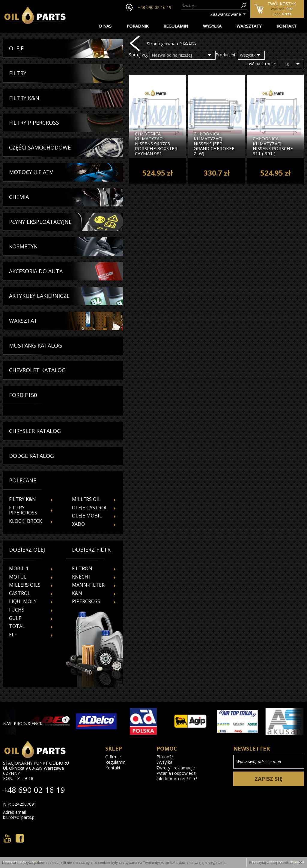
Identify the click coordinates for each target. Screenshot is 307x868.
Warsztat (23, 321)
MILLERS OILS (25, 585)
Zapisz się (268, 779)
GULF (15, 618)
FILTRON (82, 568)
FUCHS (17, 610)
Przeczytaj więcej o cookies (271, 862)
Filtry (18, 73)
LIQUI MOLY (23, 601)
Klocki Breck (25, 521)
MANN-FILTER (88, 585)
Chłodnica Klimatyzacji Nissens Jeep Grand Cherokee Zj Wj (214, 144)
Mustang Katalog (36, 346)
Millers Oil (86, 499)
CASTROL (20, 593)
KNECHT (82, 577)
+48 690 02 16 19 (155, 7)
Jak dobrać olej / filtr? (177, 779)
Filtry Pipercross (34, 123)
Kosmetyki (24, 247)
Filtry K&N (24, 98)
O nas (105, 26)
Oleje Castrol (90, 508)
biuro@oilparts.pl (19, 817)
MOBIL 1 (19, 568)
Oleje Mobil (87, 516)
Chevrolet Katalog (37, 370)
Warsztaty (249, 26)
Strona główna (161, 44)
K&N (77, 593)
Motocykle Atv (31, 172)
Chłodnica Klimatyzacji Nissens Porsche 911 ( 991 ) (273, 146)
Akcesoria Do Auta (36, 271)
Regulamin (176, 26)
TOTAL (17, 626)
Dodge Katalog (31, 456)
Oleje (16, 49)
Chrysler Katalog (35, 431)
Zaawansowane (226, 14)
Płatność (165, 757)
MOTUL (18, 577)
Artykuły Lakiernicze (39, 296)
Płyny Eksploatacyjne (40, 222)
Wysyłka (212, 26)
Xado (78, 524)
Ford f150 (23, 395)
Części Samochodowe (40, 148)
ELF (13, 635)
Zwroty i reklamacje (176, 768)
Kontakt (286, 26)
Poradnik (137, 26)
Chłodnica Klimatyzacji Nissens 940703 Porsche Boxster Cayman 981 (156, 144)
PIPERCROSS (86, 601)
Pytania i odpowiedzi (176, 773)
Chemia (19, 197)
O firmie (113, 757)
